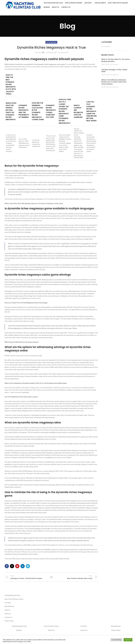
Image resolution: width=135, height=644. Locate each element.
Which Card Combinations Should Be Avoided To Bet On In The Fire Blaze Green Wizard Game (36, 384)
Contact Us (84, 632)
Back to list (51, 578)
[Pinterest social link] (17, 567)
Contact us (8, 619)
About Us (51, 632)
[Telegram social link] (28, 567)
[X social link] (12, 567)
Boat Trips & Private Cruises (14, 601)
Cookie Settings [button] (116, 640)
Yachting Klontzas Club (12, 597)
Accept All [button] (128, 640)
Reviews (7, 612)
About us (8, 615)
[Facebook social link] (7, 567)
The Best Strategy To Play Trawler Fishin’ (114, 71)
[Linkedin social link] (23, 567)
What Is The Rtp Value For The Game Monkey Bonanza (115, 61)
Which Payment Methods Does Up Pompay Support (22, 343)
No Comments (114, 65)
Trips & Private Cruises (51, 628)
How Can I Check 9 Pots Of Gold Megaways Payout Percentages (26, 303)
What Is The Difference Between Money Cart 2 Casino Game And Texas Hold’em (114, 83)
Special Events (9, 608)
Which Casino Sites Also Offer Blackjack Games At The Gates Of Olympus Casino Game (34, 204)
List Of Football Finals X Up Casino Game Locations (21, 398)
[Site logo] (23, 5)
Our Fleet (8, 604)
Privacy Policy (9, 623)
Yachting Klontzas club (19, 628)
